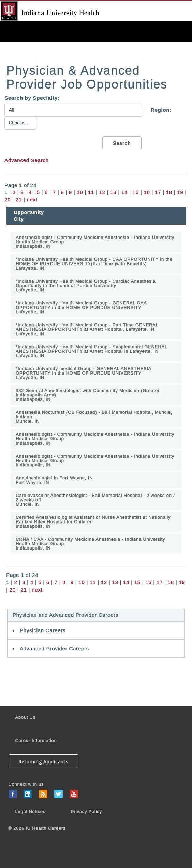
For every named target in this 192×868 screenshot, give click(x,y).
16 (147, 192)
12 (102, 192)
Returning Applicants (43, 762)
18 (169, 192)
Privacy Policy (86, 811)
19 (180, 192)
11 (91, 192)
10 (80, 192)
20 (8, 199)
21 (19, 199)
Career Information (36, 740)
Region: (161, 110)
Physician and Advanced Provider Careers (65, 615)
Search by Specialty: (32, 98)
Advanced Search (27, 160)
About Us (25, 717)
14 (124, 192)
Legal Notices (31, 811)
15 (136, 192)
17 (158, 192)
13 (113, 192)
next (32, 199)
